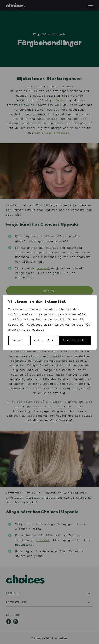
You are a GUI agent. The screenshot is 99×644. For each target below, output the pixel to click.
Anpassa (18, 341)
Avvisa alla (44, 341)
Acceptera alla (75, 341)
